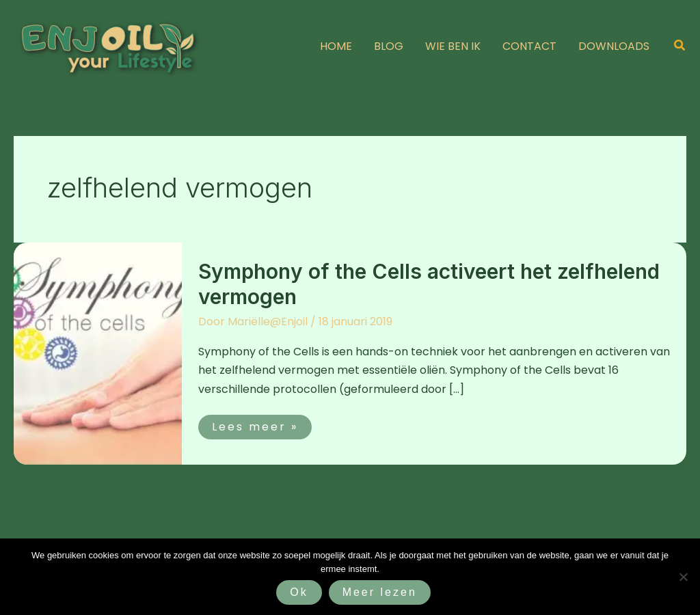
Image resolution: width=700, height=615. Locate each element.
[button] (680, 46)
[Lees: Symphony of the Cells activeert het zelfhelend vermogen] (98, 353)
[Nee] (683, 577)
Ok (299, 592)
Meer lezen (380, 592)
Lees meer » (255, 425)
